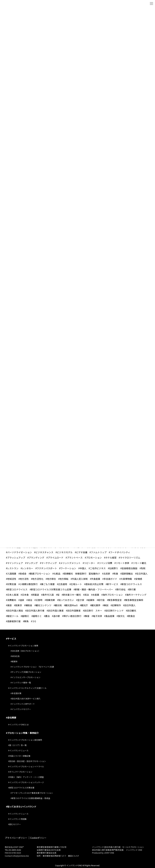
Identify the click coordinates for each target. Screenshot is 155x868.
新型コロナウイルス (17, 589)
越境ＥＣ (37, 616)
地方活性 (24, 579)
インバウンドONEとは (19, 724)
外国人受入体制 (80, 579)
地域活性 (12, 579)
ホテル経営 (111, 557)
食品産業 (110, 616)
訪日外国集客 (74, 610)
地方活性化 (38, 579)
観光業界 (96, 605)
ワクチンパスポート (47, 568)
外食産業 (96, 579)
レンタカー (28, 568)
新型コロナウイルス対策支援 (22, 787)
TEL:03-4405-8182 (13, 850)
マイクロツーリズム (130, 557)
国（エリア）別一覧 (18, 745)
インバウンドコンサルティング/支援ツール (28, 688)
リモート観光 (139, 563)
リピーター (90, 563)
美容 (9, 605)
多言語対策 (17, 693)
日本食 (25, 595)
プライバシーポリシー (16, 838)
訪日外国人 (130, 605)
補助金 (29, 605)
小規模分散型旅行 (29, 584)
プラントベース (75, 557)
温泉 (22, 600)
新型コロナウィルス (132, 584)
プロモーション (94, 557)
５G (34, 621)
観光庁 (84, 605)
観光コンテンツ (44, 605)
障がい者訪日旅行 (72, 616)
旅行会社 (121, 589)
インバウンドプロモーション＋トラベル (27, 766)
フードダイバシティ (120, 552)
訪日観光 (132, 610)
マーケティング (49, 563)
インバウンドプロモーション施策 (24, 645)
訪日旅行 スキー (93, 610)
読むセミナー (15, 824)
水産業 (96, 595)
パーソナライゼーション (20, 552)
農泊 (47, 616)
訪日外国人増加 (15, 610)
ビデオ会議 (82, 552)
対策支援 (12, 584)
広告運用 (63, 584)
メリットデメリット (70, 563)
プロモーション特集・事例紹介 (23, 733)
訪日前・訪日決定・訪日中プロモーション (28, 761)
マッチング (32, 563)
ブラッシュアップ (16, 557)
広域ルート (76, 584)
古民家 (107, 573)
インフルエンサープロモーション (26, 677)
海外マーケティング (136, 595)
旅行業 (132, 589)
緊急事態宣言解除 (134, 600)
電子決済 (97, 616)
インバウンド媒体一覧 (21, 682)
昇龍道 (35, 595)
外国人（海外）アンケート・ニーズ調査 (27, 777)
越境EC (26, 616)
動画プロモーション (40, 573)
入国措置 (12, 573)
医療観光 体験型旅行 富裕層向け (82, 573)
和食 (116, 573)
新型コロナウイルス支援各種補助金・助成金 (31, 798)
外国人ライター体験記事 (20, 756)
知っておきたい (66, 600)
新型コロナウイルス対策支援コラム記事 (51, 589)
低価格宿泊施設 (129, 568)
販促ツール (13, 616)
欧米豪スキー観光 (72, 595)
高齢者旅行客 (14, 621)
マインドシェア (15, 563)
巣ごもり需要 (48, 584)
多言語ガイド (110, 579)
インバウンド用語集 (18, 819)
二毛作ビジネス (98, 568)
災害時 (39, 600)
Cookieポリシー (38, 838)
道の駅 (57, 616)
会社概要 (12, 717)
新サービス (112, 584)
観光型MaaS (71, 605)
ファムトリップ (99, 552)
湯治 (30, 600)
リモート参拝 (122, 563)
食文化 (121, 616)
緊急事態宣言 (115, 600)
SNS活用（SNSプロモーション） (26, 651)
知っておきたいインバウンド (22, 806)
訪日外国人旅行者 (35, 610)
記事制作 (116, 605)
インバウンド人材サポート (23, 704)
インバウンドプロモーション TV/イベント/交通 (33, 666)
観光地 (58, 605)
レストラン (13, 568)
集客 (87, 616)
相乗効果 (50, 600)
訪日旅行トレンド (115, 610)
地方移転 (64, 579)
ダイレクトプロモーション (21, 772)
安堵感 (139, 579)
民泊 (87, 595)
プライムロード (56, 557)
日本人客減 (13, 595)
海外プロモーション (113, 595)
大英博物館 (126, 579)
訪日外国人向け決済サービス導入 (26, 698)
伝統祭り (114, 568)
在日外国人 (142, 573)
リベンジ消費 (106, 563)
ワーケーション (68, 568)
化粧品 (57, 573)
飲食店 (132, 616)
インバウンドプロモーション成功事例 (26, 740)
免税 (143, 568)
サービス (12, 638)
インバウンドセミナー (21, 709)
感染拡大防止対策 (94, 584)
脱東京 (19, 605)
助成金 (23, 573)
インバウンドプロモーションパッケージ (27, 782)
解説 (106, 605)
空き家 (81, 600)
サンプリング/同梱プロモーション (27, 672)
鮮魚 (27, 621)
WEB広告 (16, 656)
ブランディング (36, 557)
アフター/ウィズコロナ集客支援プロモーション (32, 793)
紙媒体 (91, 600)
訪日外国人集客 (56, 610)
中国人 (83, 568)
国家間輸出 (127, 573)
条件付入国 (48, 595)
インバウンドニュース (19, 750)
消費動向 (12, 600)
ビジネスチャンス (44, 552)
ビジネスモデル (65, 552)
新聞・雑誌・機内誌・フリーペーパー (94, 589)
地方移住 (51, 579)
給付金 (101, 600)
